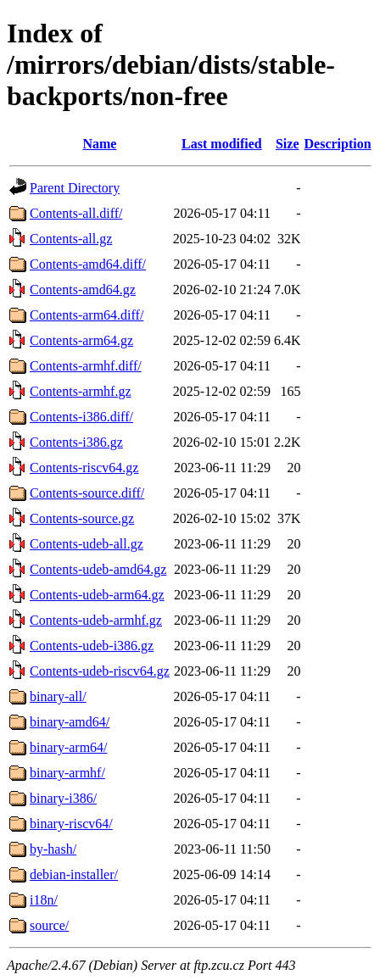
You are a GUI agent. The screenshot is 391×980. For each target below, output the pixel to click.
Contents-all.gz (71, 239)
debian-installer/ (74, 874)
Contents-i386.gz (76, 442)
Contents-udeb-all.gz (87, 544)
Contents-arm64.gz (81, 340)
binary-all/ (58, 696)
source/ (49, 925)
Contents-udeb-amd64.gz (98, 569)
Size (288, 144)
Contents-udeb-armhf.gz (96, 620)
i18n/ (44, 900)
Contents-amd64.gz (83, 290)
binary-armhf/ (67, 773)
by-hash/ (53, 849)
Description (338, 144)
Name (99, 144)
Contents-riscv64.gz (84, 468)
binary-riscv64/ (71, 824)
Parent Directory (75, 188)
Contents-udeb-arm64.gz (97, 595)
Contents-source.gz (82, 518)
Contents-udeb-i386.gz (92, 646)
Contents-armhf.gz (81, 391)
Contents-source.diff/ (87, 493)
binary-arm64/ (69, 747)
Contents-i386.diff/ (81, 417)
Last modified (222, 144)
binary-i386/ (63, 798)
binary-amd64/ (70, 722)
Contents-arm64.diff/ (87, 315)
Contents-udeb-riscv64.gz (100, 671)
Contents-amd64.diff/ (88, 264)
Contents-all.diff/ (76, 213)
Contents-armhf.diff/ (86, 366)
